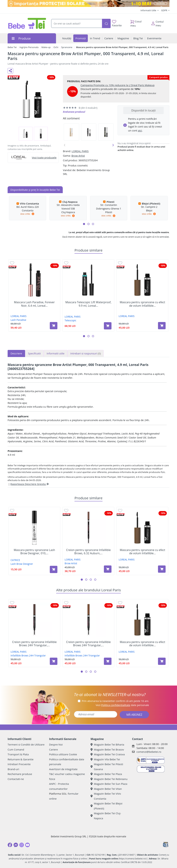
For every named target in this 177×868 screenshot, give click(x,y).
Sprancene (67, 47)
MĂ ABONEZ (134, 715)
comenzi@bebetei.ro (149, 752)
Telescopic (71, 320)
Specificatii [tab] (34, 353)
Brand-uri (13, 769)
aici (140, 130)
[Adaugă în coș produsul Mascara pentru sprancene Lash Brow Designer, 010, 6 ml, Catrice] (54, 569)
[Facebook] (10, 845)
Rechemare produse (20, 774)
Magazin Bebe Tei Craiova (108, 754)
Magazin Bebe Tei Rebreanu (109, 779)
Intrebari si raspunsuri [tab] (86, 353)
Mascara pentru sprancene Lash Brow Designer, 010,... (34, 552)
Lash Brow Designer (22, 564)
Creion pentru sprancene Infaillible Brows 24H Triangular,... (34, 644)
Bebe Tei (12, 47)
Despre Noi (56, 744)
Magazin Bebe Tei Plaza (106, 774)
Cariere (53, 749)
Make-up (46, 47)
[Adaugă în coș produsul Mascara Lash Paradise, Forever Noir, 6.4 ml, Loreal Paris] (54, 326)
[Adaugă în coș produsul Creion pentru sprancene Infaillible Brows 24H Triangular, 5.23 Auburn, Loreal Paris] (108, 661)
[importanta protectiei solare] (88, 3)
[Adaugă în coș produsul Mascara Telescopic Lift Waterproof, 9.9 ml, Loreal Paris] (108, 326)
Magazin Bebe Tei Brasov (107, 749)
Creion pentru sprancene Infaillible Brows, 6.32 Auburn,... (88, 552)
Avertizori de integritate (63, 769)
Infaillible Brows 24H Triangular (28, 655)
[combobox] (76, 24)
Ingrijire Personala (29, 47)
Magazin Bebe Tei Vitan (106, 789)
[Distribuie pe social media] (10, 71)
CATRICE (15, 560)
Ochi (56, 47)
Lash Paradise (18, 320)
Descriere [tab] (16, 353)
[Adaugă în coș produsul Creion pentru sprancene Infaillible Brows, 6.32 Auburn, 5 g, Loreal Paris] (108, 569)
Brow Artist (78, 156)
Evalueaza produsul (74, 112)
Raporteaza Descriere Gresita (29, 484)
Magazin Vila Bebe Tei (105, 759)
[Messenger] (16, 845)
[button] (84, 224)
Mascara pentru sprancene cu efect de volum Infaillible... (142, 304)
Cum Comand (16, 749)
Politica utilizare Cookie (63, 754)
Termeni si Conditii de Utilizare (26, 744)
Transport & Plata (18, 754)
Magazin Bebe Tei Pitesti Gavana (107, 767)
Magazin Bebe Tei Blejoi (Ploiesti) (106, 806)
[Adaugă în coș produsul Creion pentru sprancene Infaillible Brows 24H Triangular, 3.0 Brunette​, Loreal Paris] (54, 661)
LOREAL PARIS (80, 151)
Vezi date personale (122, 705)
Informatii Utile (149, 10)
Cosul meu (136, 23)
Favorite (117, 24)
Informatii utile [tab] (56, 353)
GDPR (165, 10)
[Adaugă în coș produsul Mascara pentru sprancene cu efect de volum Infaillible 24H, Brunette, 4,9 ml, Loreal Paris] (162, 326)
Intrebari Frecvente (19, 764)
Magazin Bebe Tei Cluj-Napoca (106, 816)
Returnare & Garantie (21, 759)
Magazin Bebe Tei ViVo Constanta (106, 796)
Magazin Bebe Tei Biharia (107, 744)
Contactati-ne (16, 779)
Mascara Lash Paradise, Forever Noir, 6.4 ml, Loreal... (34, 304)
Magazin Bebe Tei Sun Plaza (109, 784)
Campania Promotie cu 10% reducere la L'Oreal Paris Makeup (118, 85)
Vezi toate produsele (44, 157)
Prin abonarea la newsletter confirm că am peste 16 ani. (115, 701)
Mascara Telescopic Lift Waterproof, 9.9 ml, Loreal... (88, 304)
